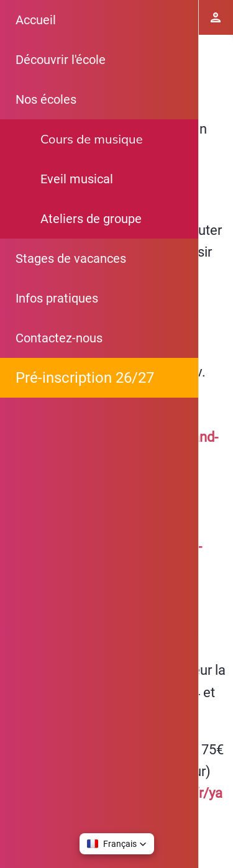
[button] (117, 844)
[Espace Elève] (216, 17)
